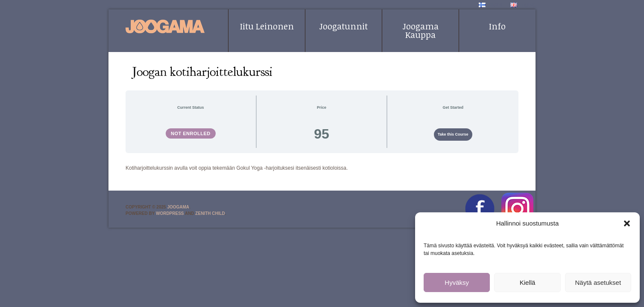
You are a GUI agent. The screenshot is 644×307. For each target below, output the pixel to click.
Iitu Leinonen (267, 26)
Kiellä (528, 282)
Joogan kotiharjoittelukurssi (202, 72)
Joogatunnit (344, 26)
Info (497, 26)
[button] (627, 223)
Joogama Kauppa (421, 30)
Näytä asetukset (598, 282)
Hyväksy (457, 282)
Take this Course (453, 134)
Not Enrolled (191, 133)
